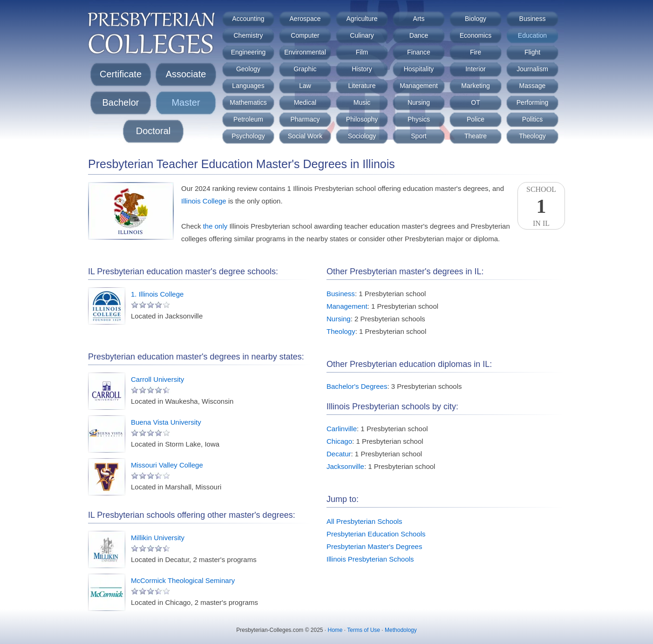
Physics (419, 119)
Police (476, 119)
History (362, 69)
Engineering (248, 52)
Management (419, 86)
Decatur (339, 454)
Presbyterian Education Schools (376, 534)
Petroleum (248, 119)
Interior (476, 69)
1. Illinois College (157, 294)
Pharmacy (305, 119)
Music (362, 102)
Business (533, 19)
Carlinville (342, 429)
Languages (248, 86)
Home (335, 630)
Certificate (121, 74)
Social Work (305, 136)
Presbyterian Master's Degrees (374, 546)
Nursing (419, 102)
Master (186, 102)
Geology (248, 69)
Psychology (248, 136)
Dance (419, 35)
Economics (476, 35)
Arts (419, 19)
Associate (186, 74)
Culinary (362, 35)
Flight (532, 52)
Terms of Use (364, 630)
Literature (362, 86)
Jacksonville (345, 466)
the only (215, 226)
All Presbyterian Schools (364, 521)
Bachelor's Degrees (357, 386)
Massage (533, 86)
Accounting (248, 19)
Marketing (475, 86)
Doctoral (153, 131)
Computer (305, 35)
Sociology (362, 136)
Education (532, 35)
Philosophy (362, 119)
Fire (476, 52)
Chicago (339, 441)
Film (362, 52)
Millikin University (158, 538)
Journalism (532, 69)
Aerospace (305, 19)
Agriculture (362, 19)
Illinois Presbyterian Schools (370, 559)
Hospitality (419, 69)
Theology (532, 136)
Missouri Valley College (167, 465)
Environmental (305, 52)
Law (305, 86)
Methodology (401, 630)
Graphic (305, 69)
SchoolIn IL (541, 206)
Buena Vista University (166, 422)
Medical (305, 102)
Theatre (476, 136)
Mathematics (248, 102)
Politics (532, 119)
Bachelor (121, 102)
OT (475, 102)
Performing (532, 102)
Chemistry (248, 35)
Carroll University (157, 379)
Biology (476, 19)
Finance (419, 52)
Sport (418, 136)
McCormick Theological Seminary (183, 580)
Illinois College (204, 201)
